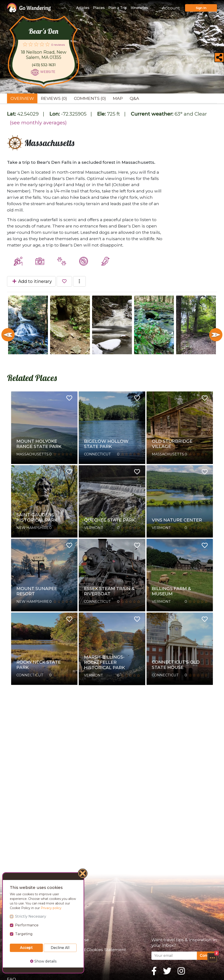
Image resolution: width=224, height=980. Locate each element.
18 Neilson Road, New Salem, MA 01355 (44, 55)
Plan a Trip (118, 8)
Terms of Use (75, 940)
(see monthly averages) (38, 123)
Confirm (207, 956)
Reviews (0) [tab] (54, 98)
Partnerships (20, 959)
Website (48, 72)
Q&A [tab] (134, 98)
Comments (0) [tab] (90, 98)
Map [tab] (118, 98)
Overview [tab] (22, 98)
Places (99, 8)
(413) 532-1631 (44, 65)
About (13, 940)
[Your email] (174, 956)
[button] (212, 958)
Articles (83, 8)
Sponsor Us (19, 950)
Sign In (201, 8)
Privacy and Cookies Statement (94, 950)
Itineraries (139, 8)
